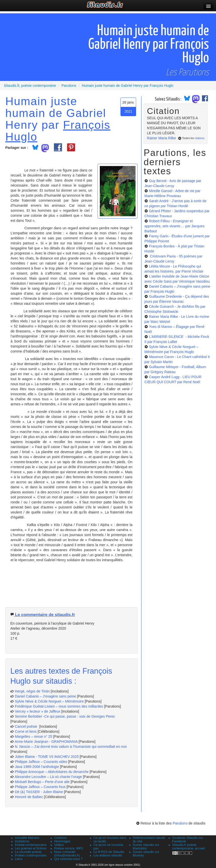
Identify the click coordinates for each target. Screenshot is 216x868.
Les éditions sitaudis (108, 855)
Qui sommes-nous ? (68, 859)
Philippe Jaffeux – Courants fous (41, 787)
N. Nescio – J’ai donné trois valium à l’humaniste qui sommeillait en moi (71, 747)
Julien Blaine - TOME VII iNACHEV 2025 (47, 757)
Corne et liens (26, 731)
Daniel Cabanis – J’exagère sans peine (45, 696)
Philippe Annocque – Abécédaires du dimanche (52, 772)
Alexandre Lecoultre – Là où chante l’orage (48, 777)
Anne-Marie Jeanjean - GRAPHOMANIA (46, 742)
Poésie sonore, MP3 (68, 848)
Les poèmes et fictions (31, 848)
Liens (19, 859)
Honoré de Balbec (29, 797)
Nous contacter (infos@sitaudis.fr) (67, 854)
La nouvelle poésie (28, 852)
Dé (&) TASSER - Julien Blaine (39, 792)
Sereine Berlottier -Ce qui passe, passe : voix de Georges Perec (65, 716)
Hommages (62, 841)
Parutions (180, 823)
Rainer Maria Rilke (161, 138)
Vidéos (59, 845)
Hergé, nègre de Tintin (32, 691)
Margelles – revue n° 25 (34, 736)
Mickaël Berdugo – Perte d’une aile (42, 782)
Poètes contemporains (31, 855)
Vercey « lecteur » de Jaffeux (38, 711)
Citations (60, 838)
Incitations (22, 841)
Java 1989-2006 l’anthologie (37, 767)
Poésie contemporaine (31, 845)
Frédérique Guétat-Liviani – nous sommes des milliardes (59, 706)
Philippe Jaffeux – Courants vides (41, 762)
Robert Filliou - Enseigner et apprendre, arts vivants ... (174, 226)
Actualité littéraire (27, 838)
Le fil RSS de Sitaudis (109, 852)
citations (199, 138)
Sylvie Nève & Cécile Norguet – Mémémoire (49, 701)
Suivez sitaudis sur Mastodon (146, 847)
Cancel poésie (27, 726)
